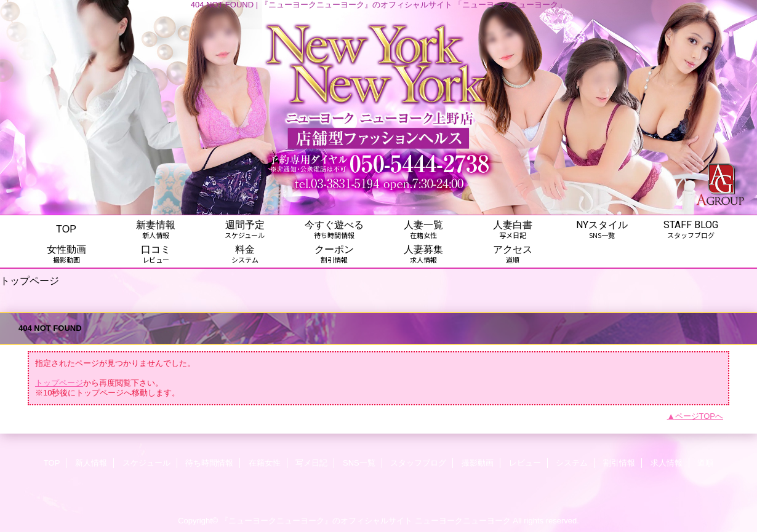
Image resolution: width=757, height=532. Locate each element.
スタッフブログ (418, 463)
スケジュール (146, 463)
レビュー (525, 463)
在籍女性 (265, 463)
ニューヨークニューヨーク (463, 521)
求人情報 (667, 463)
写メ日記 (311, 463)
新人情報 (91, 463)
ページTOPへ (699, 416)
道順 (705, 463)
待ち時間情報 (209, 463)
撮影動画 (478, 463)
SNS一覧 (359, 463)
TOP (66, 229)
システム (572, 463)
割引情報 (619, 463)
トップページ (59, 383)
